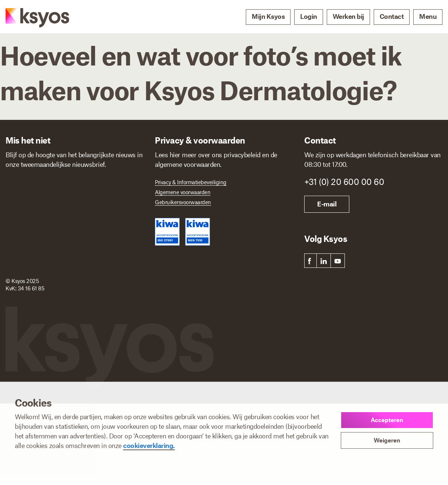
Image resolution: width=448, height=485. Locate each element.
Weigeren (387, 440)
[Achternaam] (111, 193)
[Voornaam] (38, 193)
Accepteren (387, 420)
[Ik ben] (77, 256)
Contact (392, 16)
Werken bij (348, 16)
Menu (428, 16)
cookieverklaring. (149, 445)
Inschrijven (38, 283)
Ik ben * (17, 246)
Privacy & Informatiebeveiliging (191, 182)
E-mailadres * (24, 214)
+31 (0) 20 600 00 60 (344, 182)
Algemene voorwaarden (183, 192)
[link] (310, 261)
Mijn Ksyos (268, 16)
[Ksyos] (30, 17)
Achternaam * (97, 182)
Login (309, 16)
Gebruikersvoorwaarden (183, 202)
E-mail (327, 204)
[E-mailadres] (75, 225)
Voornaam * (22, 182)
